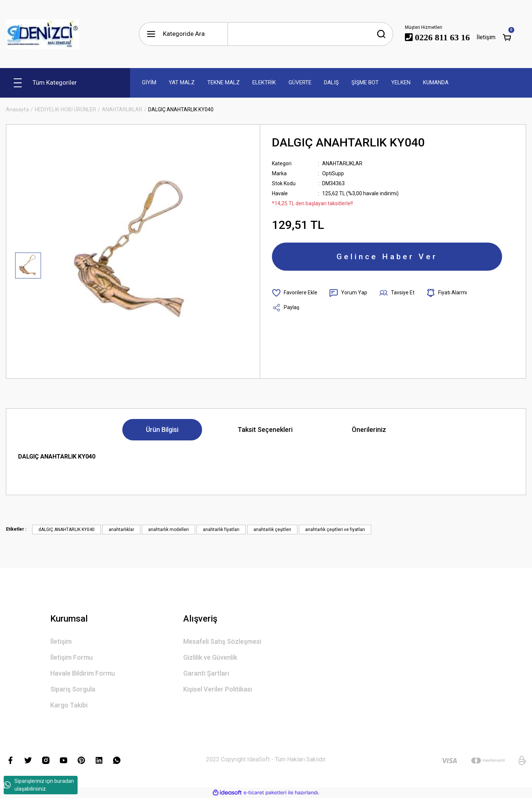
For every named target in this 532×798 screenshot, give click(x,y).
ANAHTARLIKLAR (342, 163)
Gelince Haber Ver (387, 257)
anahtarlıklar (121, 530)
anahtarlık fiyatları (221, 530)
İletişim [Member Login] (486, 37)
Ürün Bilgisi (162, 430)
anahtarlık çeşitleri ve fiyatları (335, 530)
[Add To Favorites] (295, 293)
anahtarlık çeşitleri (272, 530)
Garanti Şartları (206, 673)
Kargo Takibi (69, 705)
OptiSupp (333, 173)
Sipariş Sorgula (73, 689)
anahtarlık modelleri (168, 530)
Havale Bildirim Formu (83, 673)
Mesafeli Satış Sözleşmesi (222, 641)
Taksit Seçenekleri (265, 430)
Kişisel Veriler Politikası (218, 689)
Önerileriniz (369, 430)
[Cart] (507, 37)
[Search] (310, 34)
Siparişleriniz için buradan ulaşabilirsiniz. (39, 785)
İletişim (61, 641)
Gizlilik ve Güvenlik (210, 657)
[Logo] (42, 34)
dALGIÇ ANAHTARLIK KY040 (66, 530)
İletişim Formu (71, 657)
